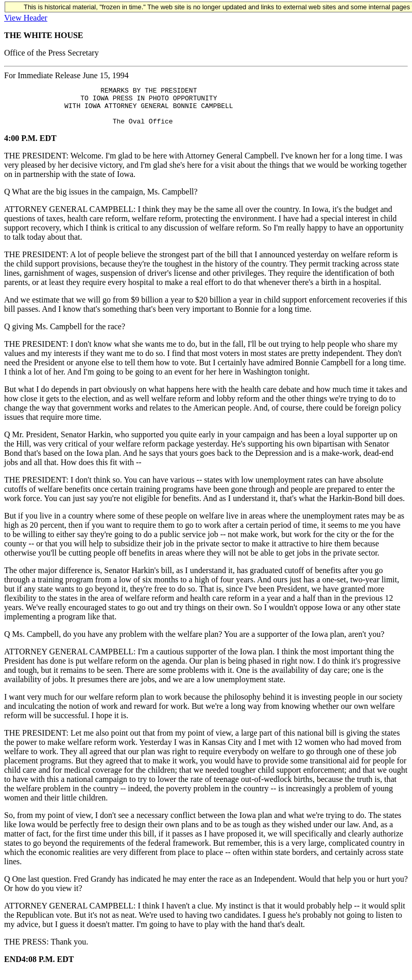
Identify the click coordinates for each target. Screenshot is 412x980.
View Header (26, 18)
